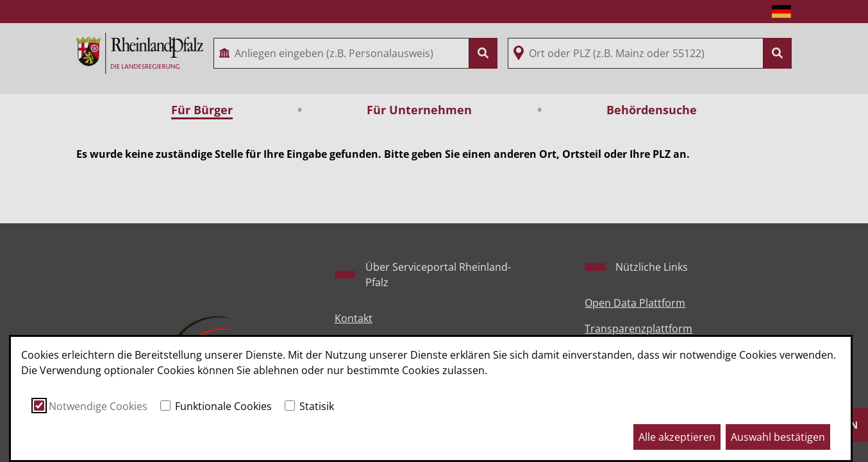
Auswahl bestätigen (778, 437)
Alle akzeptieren (677, 437)
